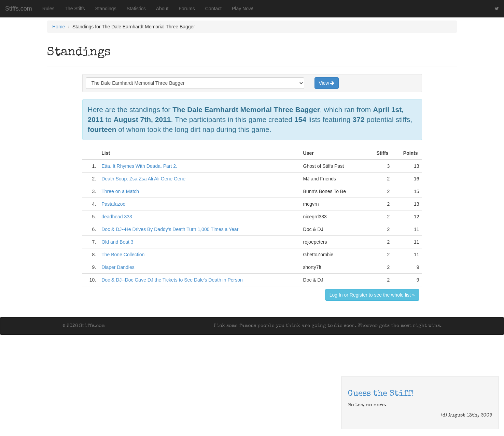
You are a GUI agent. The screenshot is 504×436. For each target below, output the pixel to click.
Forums (187, 9)
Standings (106, 9)
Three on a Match (120, 191)
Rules (48, 9)
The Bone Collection (123, 255)
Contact (213, 9)
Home (59, 27)
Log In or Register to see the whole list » (372, 295)
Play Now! (243, 9)
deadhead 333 (117, 217)
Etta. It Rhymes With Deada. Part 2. (139, 166)
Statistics (136, 9)
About (162, 9)
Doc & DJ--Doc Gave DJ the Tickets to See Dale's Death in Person (172, 280)
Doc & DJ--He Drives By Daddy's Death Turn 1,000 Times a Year (170, 229)
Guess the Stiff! (381, 394)
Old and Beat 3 (117, 242)
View (327, 83)
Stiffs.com (19, 9)
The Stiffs (75, 9)
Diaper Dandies (118, 267)
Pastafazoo (113, 204)
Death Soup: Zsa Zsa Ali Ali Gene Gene (143, 179)
